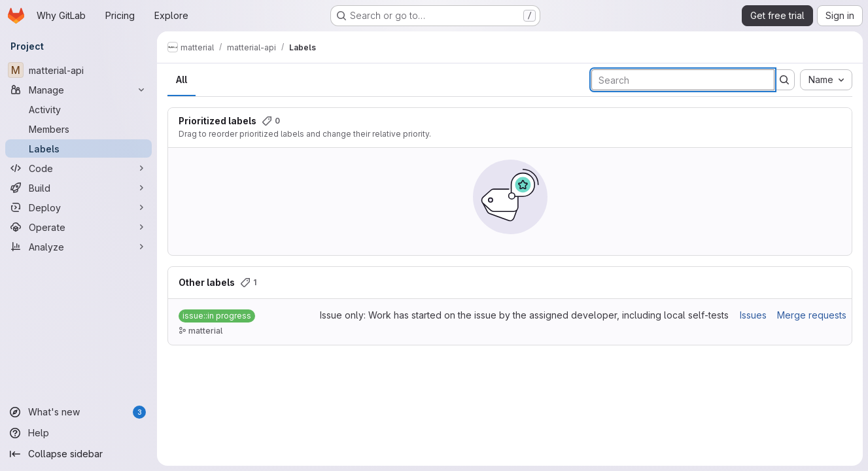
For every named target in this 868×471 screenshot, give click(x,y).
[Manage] (78, 90)
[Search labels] (683, 80)
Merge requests (812, 315)
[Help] (78, 433)
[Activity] (78, 109)
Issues (753, 315)
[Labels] (78, 148)
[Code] (78, 168)
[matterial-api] (78, 70)
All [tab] (182, 79)
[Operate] (78, 227)
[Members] (78, 129)
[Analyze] (78, 247)
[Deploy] (78, 207)
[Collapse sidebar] (78, 454)
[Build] (78, 188)
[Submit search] (784, 80)
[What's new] (78, 412)
